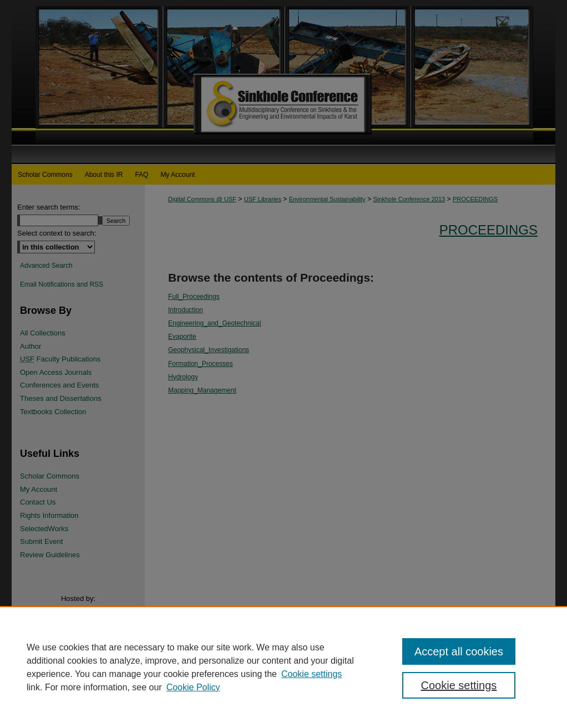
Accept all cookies (459, 651)
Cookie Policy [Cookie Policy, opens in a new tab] (193, 687)
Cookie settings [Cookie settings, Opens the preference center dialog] (459, 685)
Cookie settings (312, 674)
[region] (283, 667)
